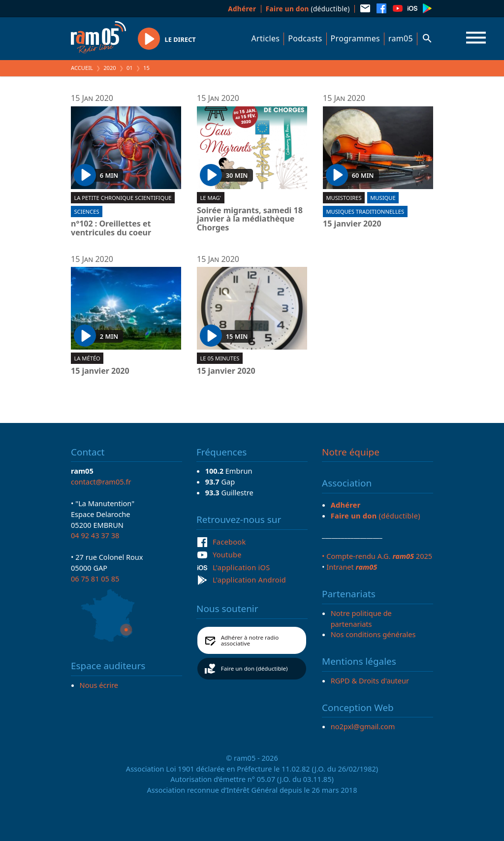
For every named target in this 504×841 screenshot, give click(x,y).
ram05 (401, 38)
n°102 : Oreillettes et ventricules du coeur (111, 228)
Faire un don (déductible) (254, 668)
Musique (383, 198)
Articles (266, 38)
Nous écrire (99, 685)
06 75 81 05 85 (95, 579)
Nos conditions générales (373, 634)
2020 (110, 68)
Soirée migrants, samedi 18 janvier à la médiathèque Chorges (250, 219)
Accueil (82, 68)
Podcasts (305, 38)
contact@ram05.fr (101, 482)
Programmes (355, 38)
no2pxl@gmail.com (363, 726)
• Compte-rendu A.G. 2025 (377, 556)
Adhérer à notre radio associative (250, 640)
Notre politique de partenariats (361, 618)
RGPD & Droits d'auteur (370, 680)
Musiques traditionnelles (365, 211)
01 (130, 68)
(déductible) (308, 9)
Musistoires (344, 198)
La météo (87, 358)
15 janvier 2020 (352, 224)
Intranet (352, 567)
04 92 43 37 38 (95, 535)
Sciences (86, 211)
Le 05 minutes (220, 358)
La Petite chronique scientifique (123, 198)
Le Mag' (210, 198)
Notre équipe (351, 452)
